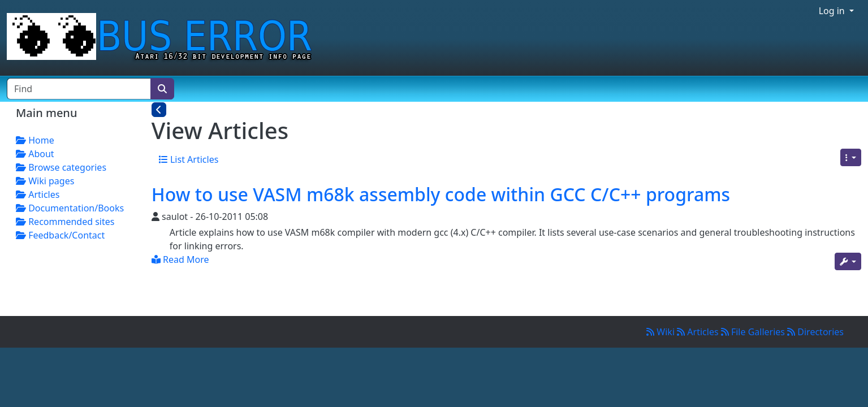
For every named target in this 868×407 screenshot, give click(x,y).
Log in (833, 11)
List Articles (189, 159)
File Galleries (754, 332)
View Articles (220, 130)
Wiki (662, 332)
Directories (815, 332)
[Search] (162, 89)
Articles (699, 332)
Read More (180, 259)
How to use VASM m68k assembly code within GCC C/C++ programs (441, 194)
